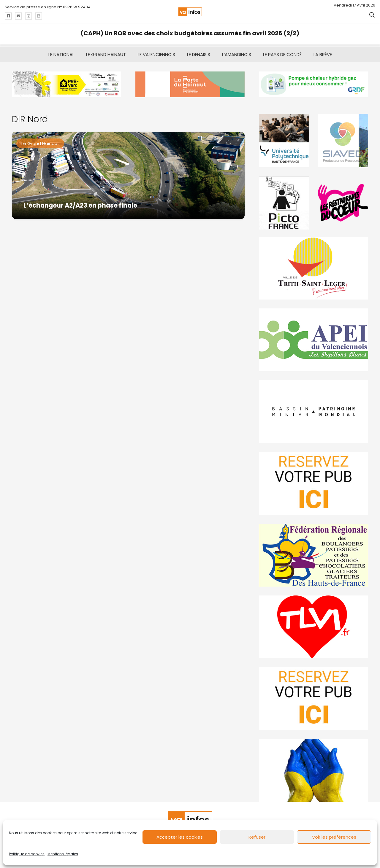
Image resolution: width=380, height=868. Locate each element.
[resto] (343, 200)
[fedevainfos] (313, 552)
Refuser (257, 837)
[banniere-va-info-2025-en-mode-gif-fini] (313, 82)
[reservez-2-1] (313, 696)
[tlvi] (313, 624)
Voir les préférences (334, 837)
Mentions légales (63, 854)
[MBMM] (66, 82)
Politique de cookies (27, 854)
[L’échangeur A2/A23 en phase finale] (128, 173)
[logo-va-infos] (190, 12)
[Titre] (8, 16)
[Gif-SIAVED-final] (343, 138)
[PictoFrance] (284, 200)
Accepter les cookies (180, 837)
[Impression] (313, 337)
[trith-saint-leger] (313, 265)
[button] (372, 15)
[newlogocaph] (190, 82)
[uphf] (284, 138)
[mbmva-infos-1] (313, 409)
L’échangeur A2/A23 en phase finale (80, 202)
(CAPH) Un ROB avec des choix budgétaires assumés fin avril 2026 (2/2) (190, 33)
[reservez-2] (313, 481)
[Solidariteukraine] (313, 768)
